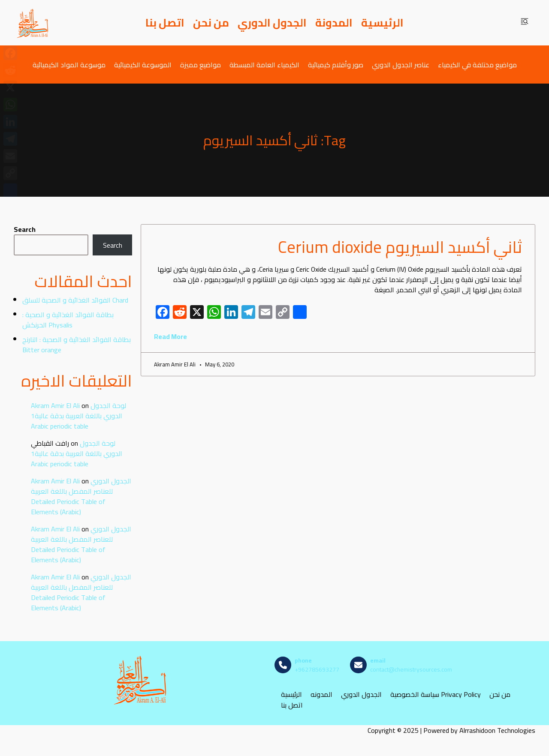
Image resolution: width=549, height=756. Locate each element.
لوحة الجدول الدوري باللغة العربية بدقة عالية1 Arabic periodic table (78, 416)
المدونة (334, 23)
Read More (170, 336)
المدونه (321, 694)
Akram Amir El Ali (55, 405)
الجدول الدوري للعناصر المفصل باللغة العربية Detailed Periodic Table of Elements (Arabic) (81, 496)
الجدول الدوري (272, 23)
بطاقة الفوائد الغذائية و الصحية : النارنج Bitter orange (77, 345)
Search (25, 229)
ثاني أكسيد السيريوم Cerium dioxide (400, 247)
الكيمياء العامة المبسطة (264, 64)
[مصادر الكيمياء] (33, 23)
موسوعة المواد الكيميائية (69, 64)
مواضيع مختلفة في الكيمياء (477, 64)
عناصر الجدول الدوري (401, 64)
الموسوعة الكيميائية (143, 64)
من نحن (211, 23)
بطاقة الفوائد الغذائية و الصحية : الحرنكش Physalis (68, 320)
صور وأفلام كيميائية (336, 64)
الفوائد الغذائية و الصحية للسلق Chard (75, 300)
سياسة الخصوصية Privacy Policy (436, 694)
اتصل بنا (165, 23)
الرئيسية (382, 23)
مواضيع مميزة (201, 64)
